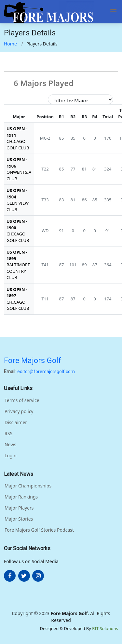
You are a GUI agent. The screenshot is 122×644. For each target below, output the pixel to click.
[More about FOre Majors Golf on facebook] (10, 576)
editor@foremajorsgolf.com (46, 372)
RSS (8, 434)
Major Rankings (21, 497)
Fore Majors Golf (33, 361)
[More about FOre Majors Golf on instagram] (38, 576)
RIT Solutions (105, 628)
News (10, 445)
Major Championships (28, 486)
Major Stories (19, 519)
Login (11, 456)
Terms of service (22, 400)
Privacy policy (19, 411)
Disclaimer (16, 423)
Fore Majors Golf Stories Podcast (39, 530)
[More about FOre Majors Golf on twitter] (24, 576)
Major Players (19, 508)
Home (10, 44)
